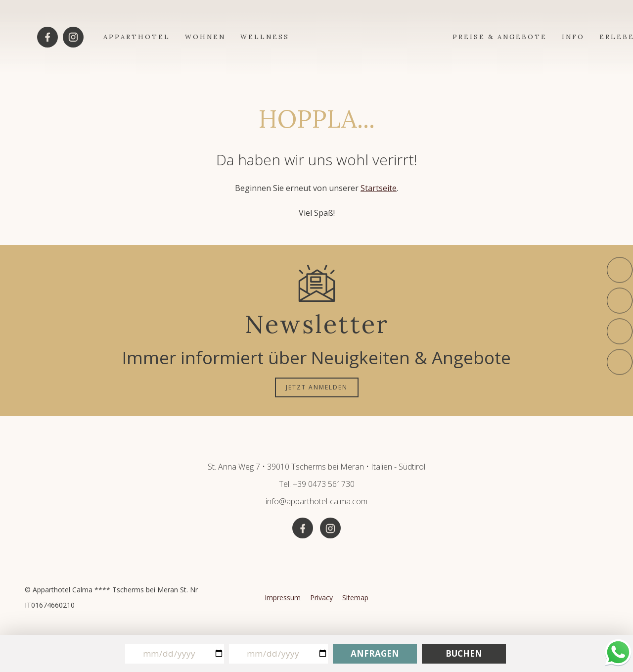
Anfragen (375, 653)
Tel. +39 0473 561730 (317, 484)
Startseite (379, 188)
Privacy (321, 598)
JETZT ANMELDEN (317, 387)
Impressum (283, 598)
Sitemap (355, 598)
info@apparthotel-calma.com (316, 501)
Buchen (464, 653)
